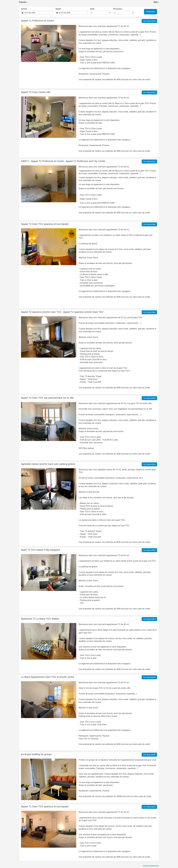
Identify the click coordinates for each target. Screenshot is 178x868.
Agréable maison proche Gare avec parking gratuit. (48, 464)
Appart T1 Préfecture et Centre (37, 21)
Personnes (118, 9)
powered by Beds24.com (151, 866)
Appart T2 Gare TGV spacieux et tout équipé (45, 224)
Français (23, 2)
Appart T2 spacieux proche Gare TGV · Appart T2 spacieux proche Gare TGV (62, 312)
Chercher (151, 12)
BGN (156, 2)
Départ (58, 9)
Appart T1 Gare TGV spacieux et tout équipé (45, 806)
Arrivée (24, 9)
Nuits (92, 9)
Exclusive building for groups (36, 754)
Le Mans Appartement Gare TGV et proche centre (48, 677)
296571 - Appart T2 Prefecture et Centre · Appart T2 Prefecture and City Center (63, 161)
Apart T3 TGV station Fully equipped (40, 550)
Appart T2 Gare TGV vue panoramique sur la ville (47, 398)
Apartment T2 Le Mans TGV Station (40, 619)
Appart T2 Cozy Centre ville (36, 92)
